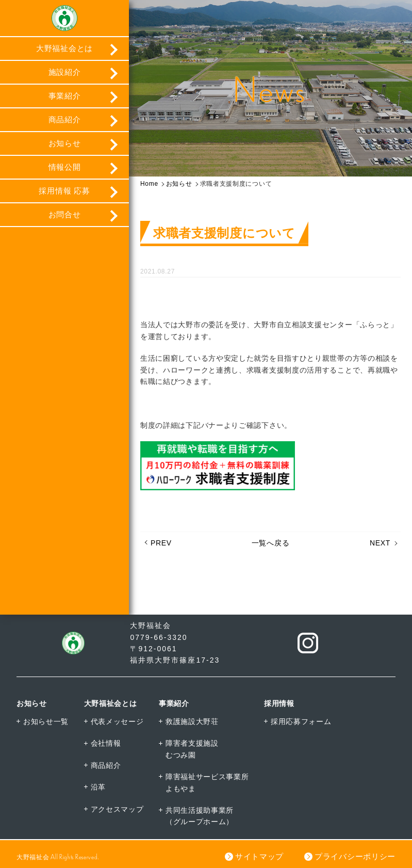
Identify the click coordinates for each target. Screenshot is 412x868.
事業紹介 (65, 96)
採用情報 (279, 703)
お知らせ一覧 (46, 721)
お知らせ (65, 143)
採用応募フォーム (301, 721)
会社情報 (106, 743)
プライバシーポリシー (355, 856)
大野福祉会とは (64, 48)
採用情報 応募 (64, 191)
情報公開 (65, 167)
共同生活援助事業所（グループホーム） (200, 816)
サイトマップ (259, 856)
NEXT (380, 543)
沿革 (98, 787)
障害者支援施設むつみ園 (192, 749)
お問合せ (65, 214)
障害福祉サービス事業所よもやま (207, 782)
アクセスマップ (117, 809)
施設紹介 (65, 72)
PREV (161, 543)
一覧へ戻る (271, 543)
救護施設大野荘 (192, 721)
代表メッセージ (117, 721)
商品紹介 (65, 119)
